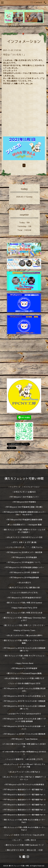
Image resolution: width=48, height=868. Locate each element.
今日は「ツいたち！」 (14, 55)
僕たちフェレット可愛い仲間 (24, 478)
